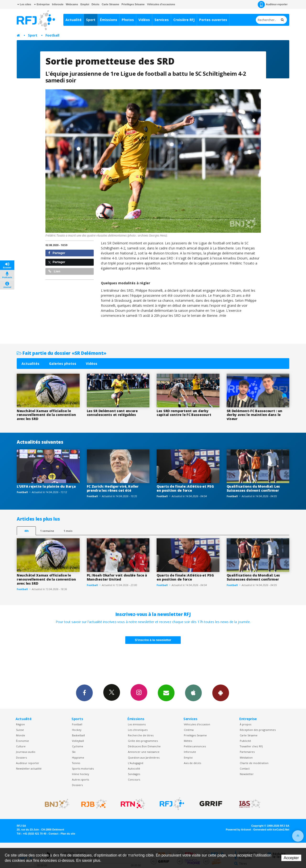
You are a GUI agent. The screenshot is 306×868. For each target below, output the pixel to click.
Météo (188, 741)
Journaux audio (26, 752)
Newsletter (247, 774)
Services (162, 20)
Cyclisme (78, 746)
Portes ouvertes (213, 20)
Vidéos (144, 20)
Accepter (291, 858)
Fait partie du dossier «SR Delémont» (62, 353)
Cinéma (189, 730)
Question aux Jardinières (144, 757)
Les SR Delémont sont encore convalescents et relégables (112, 413)
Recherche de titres (141, 735)
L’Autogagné (136, 763)
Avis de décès (192, 763)
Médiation (246, 757)
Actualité (74, 20)
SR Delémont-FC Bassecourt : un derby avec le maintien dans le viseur (255, 415)
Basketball (78, 735)
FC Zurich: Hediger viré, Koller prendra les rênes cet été (113, 488)
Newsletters (166, 693)
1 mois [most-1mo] (68, 531)
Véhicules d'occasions (161, 4)
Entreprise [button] (42, 4)
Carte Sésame (111, 4)
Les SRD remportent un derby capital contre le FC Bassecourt (184, 413)
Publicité (245, 741)
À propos (246, 724)
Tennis (76, 763)
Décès (95, 4)
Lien (54, 271)
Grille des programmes (143, 741)
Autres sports (80, 779)
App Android (221, 693)
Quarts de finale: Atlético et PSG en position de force (185, 488)
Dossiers (21, 757)
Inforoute (58, 4)
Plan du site (68, 834)
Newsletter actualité (29, 768)
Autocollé (134, 768)
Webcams (72, 4)
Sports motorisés (83, 768)
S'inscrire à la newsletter (153, 640)
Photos (128, 20)
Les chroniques (138, 730)
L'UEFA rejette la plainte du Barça (46, 486)
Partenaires (247, 752)
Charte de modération (254, 763)
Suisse (20, 730)
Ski (74, 752)
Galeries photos (63, 364)
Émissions (109, 20)
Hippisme (78, 757)
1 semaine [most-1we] (47, 531)
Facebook (84, 693)
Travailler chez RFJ (251, 746)
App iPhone (193, 693)
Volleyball (78, 741)
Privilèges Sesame (195, 735)
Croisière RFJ (184, 20)
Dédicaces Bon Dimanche (144, 746)
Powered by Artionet (238, 830)
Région (20, 724)
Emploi (85, 4)
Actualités (30, 364)
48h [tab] (26, 531)
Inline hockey (80, 774)
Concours (134, 779)
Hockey (77, 730)
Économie (22, 741)
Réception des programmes (258, 730)
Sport (91, 20)
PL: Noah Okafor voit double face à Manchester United (117, 577)
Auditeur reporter (28, 763)
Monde (21, 735)
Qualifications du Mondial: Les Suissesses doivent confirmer (253, 488)
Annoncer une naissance (144, 752)
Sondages (134, 774)
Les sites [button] (24, 4)
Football (52, 35)
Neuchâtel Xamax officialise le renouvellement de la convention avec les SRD (46, 415)
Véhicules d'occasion (197, 724)
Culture (21, 746)
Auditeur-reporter (273, 5)
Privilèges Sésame (133, 4)
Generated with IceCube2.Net (271, 830)
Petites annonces (195, 746)
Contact (245, 768)
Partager (57, 253)
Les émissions (137, 724)
